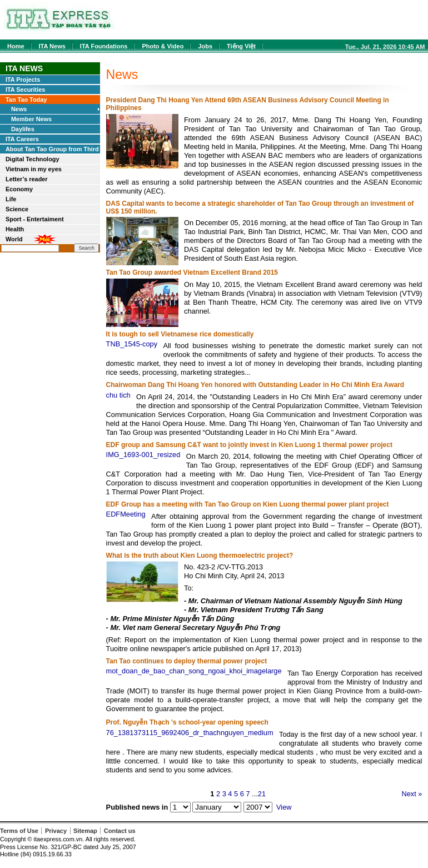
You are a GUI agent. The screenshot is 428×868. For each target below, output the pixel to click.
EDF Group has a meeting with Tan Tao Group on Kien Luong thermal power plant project (248, 504)
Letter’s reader (27, 179)
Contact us (120, 831)
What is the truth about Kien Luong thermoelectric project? (200, 555)
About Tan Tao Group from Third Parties (52, 150)
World (14, 239)
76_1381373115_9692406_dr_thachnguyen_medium (190, 733)
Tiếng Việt (241, 46)
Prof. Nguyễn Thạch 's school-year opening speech (187, 722)
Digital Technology (32, 159)
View (284, 807)
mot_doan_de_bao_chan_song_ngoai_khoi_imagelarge (194, 671)
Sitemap (85, 831)
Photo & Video (163, 46)
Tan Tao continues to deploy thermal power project (187, 661)
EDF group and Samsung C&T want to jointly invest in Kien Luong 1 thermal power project (249, 445)
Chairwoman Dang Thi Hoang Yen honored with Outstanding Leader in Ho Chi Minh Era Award (255, 385)
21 (262, 794)
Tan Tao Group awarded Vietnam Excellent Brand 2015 (192, 272)
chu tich (118, 395)
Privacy (56, 831)
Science (17, 209)
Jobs (205, 46)
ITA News (52, 46)
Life (11, 199)
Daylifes (23, 129)
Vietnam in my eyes (34, 169)
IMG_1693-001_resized (143, 455)
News (19, 109)
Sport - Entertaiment (35, 219)
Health (15, 229)
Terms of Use (19, 831)
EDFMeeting (126, 514)
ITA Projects (23, 80)
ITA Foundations (104, 46)
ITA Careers (22, 139)
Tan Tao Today (26, 100)
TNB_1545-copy (132, 344)
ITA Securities (25, 90)
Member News (31, 119)
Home (16, 46)
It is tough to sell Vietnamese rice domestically (180, 334)
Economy (19, 189)
